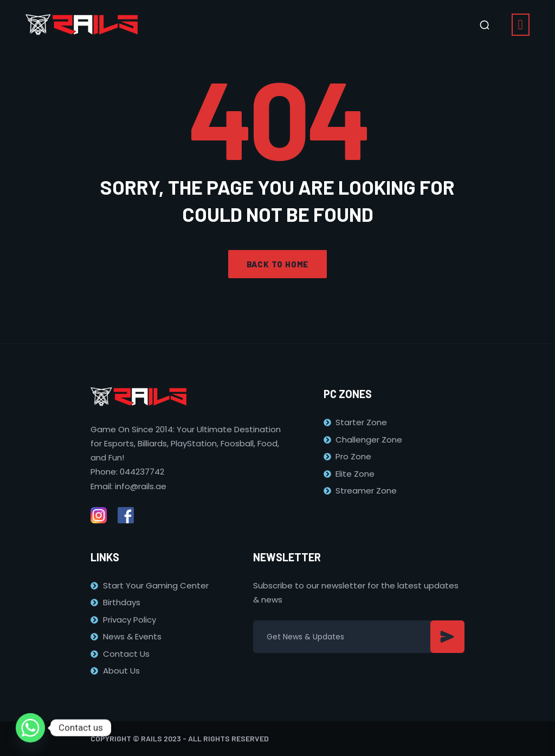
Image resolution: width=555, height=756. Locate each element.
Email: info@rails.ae (128, 486)
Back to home (278, 264)
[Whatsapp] (30, 728)
